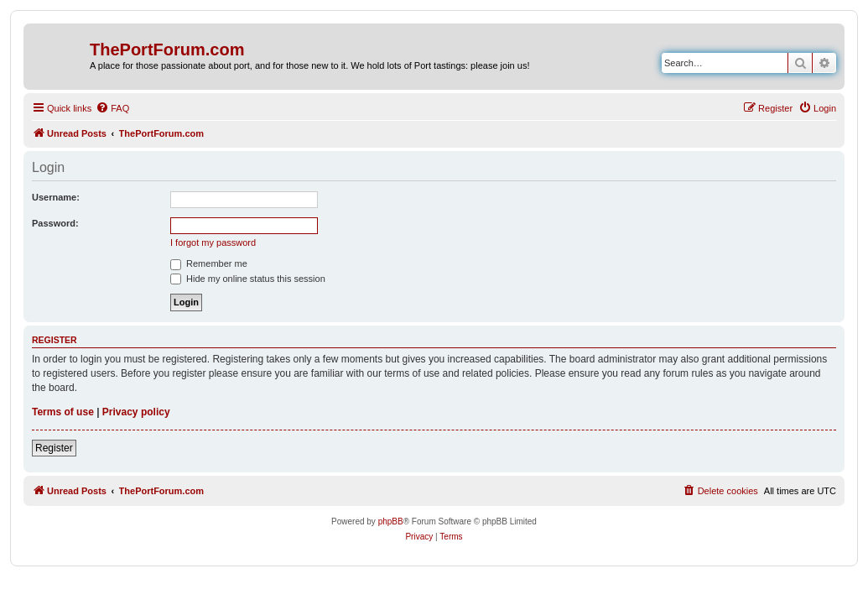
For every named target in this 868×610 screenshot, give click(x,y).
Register (54, 448)
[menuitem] (112, 108)
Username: (56, 197)
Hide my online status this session (248, 279)
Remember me (209, 263)
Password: (55, 223)
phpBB (391, 521)
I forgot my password (213, 242)
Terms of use (63, 412)
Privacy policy (136, 412)
